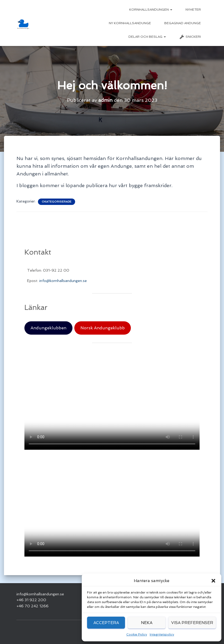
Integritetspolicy (162, 634)
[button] (213, 581)
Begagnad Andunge (183, 23)
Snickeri (190, 37)
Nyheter (193, 10)
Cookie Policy (137, 634)
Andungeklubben (48, 328)
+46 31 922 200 (31, 600)
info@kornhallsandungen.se (63, 281)
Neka (147, 623)
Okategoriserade (57, 202)
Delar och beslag (147, 37)
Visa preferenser (192, 623)
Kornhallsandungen (151, 10)
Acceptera (106, 623)
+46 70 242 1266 (33, 606)
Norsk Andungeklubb (103, 328)
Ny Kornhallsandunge (130, 23)
